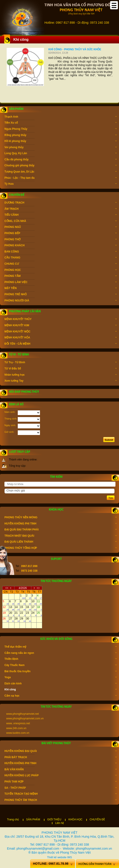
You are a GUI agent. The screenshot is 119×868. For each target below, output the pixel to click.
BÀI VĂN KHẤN (61, 770)
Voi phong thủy (61, 148)
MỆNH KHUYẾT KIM (61, 326)
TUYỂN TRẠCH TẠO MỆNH (61, 794)
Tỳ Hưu (61, 184)
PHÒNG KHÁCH (61, 246)
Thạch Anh (61, 117)
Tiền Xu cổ (61, 123)
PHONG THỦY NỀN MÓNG (61, 518)
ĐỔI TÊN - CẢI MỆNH (61, 344)
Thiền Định (61, 659)
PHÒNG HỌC (61, 270)
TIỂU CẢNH (61, 215)
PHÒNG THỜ (61, 240)
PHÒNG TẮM (61, 276)
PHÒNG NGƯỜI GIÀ (61, 301)
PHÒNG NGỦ (61, 227)
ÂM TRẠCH (61, 209)
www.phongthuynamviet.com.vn (25, 718)
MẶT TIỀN (61, 289)
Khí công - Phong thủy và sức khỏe (75, 49)
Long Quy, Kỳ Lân (61, 154)
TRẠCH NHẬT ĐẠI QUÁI (61, 536)
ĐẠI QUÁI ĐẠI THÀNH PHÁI (61, 530)
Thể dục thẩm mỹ (61, 647)
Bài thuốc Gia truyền (61, 672)
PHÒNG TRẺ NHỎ (61, 295)
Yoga (61, 678)
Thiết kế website (57, 857)
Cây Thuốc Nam (61, 666)
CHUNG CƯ (61, 264)
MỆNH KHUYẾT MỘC (61, 332)
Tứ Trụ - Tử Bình (61, 363)
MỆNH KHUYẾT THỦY (61, 320)
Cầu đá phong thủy (61, 160)
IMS (70, 857)
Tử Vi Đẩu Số (61, 369)
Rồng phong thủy (61, 136)
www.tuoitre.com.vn (18, 733)
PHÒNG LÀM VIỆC (61, 283)
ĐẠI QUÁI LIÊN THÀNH (61, 542)
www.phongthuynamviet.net (23, 714)
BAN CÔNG (61, 252)
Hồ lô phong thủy (61, 142)
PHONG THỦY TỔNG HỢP (61, 548)
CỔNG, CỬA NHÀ (61, 221)
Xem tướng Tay (61, 381)
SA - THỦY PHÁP (61, 788)
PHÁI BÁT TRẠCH (61, 758)
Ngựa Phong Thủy (61, 129)
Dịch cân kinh (61, 684)
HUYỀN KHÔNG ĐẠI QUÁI (61, 751)
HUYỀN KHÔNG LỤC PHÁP (61, 776)
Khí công (61, 690)
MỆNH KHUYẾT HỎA (61, 338)
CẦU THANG (61, 258)
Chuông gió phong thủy (61, 166)
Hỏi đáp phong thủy (24, 392)
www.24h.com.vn (16, 728)
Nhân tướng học (61, 375)
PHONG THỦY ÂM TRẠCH (61, 800)
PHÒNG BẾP (61, 234)
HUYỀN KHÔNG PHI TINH (61, 524)
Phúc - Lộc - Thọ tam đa (61, 178)
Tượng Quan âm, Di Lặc (61, 172)
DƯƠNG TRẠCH (61, 203)
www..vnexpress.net (18, 723)
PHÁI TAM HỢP (61, 782)
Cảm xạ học (61, 696)
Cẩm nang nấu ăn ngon (61, 653)
